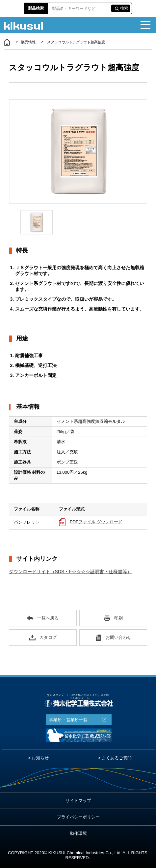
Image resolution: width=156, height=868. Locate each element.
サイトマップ (78, 801)
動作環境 (78, 833)
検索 (124, 8)
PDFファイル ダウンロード (96, 522)
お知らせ (40, 758)
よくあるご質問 (117, 758)
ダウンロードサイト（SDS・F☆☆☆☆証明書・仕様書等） (70, 572)
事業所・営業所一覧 (68, 720)
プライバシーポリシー (78, 817)
